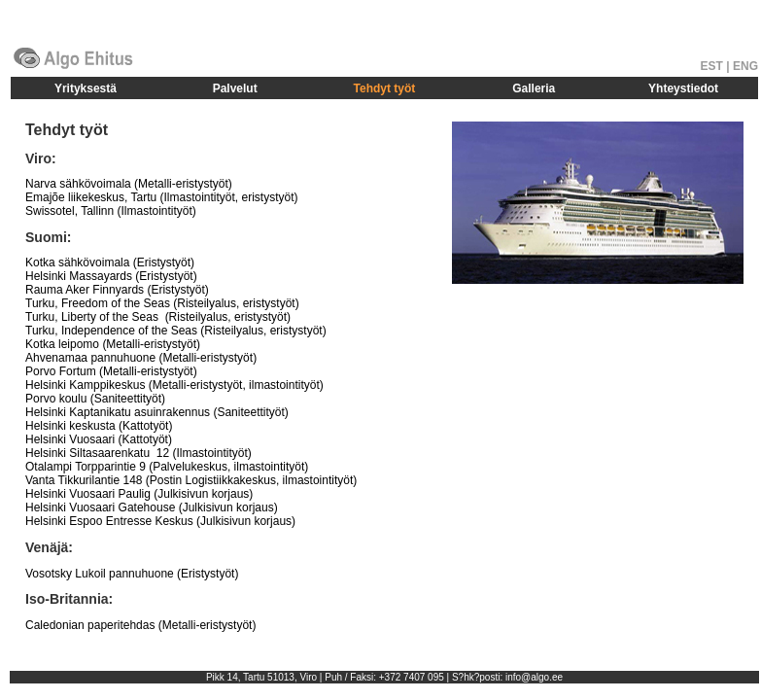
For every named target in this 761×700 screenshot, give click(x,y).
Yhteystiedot (683, 88)
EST (712, 66)
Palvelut (235, 88)
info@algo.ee (534, 677)
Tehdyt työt (385, 88)
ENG (745, 66)
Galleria (534, 88)
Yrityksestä (86, 88)
